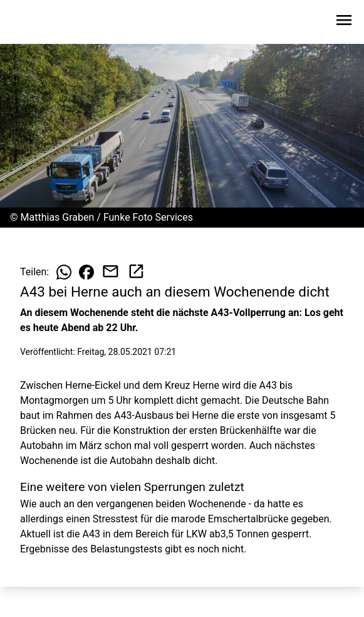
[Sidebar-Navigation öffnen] (344, 22)
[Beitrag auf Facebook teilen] (86, 272)
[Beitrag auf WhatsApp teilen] (64, 272)
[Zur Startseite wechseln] (40, 23)
